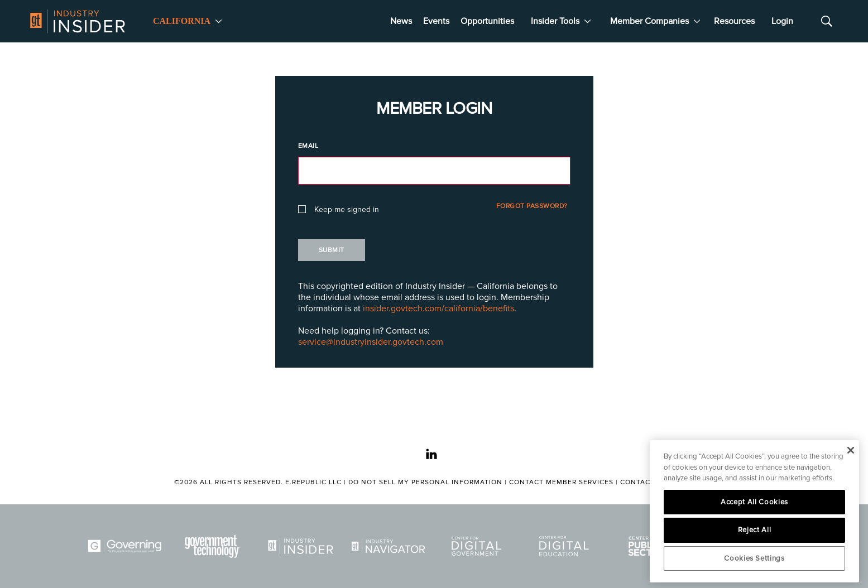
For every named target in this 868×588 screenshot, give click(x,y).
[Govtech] (214, 546)
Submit (332, 250)
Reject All (755, 530)
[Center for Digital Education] (566, 546)
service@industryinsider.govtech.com (371, 342)
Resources (734, 21)
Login (782, 21)
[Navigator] (390, 546)
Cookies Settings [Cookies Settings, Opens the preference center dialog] (754, 558)
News (401, 21)
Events (436, 21)
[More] (219, 21)
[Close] (850, 450)
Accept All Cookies (754, 502)
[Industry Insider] (303, 546)
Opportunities (487, 21)
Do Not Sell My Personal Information (425, 482)
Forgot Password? (532, 206)
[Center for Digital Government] (478, 546)
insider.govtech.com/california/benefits (438, 309)
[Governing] (127, 546)
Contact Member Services (561, 482)
